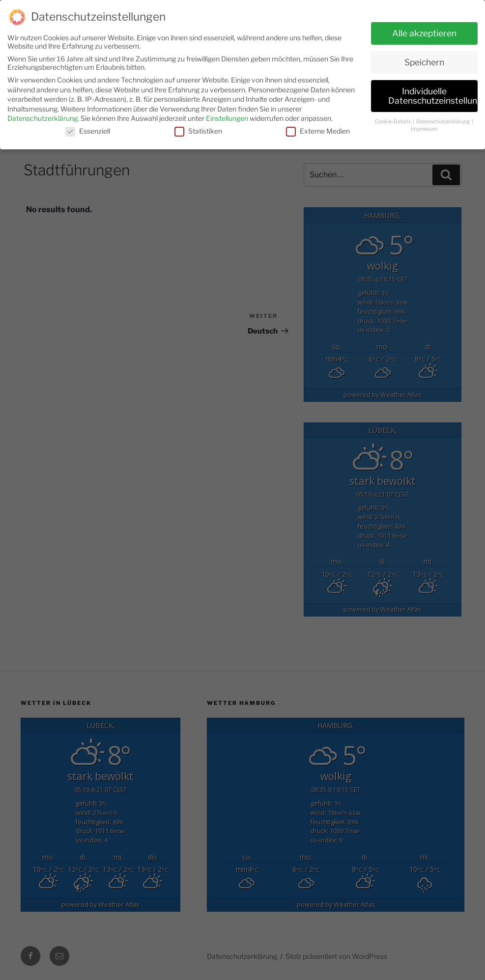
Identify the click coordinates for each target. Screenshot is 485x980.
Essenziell (88, 127)
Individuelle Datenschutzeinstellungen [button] (433, 92)
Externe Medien (318, 127)
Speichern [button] (424, 58)
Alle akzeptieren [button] (424, 29)
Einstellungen (227, 115)
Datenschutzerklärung (43, 115)
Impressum (424, 125)
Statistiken (198, 127)
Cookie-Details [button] (393, 118)
